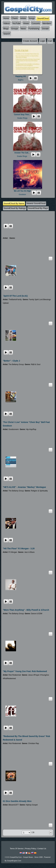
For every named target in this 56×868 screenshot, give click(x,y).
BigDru (21, 80)
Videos (7, 24)
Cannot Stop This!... (22, 115)
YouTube (16, 24)
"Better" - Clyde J (11, 361)
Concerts (36, 24)
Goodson (22, 194)
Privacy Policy (30, 849)
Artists (23, 18)
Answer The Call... (22, 153)
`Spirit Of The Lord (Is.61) (15, 296)
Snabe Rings (22, 118)
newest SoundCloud (36, 203)
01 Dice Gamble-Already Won (17, 801)
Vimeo (26, 24)
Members (47, 24)
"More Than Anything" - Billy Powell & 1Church (26, 610)
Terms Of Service (17, 849)
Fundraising (34, 29)
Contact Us (42, 849)
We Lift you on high (22, 191)
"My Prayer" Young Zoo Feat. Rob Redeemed (25, 671)
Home (6, 18)
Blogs (6, 29)
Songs (32, 18)
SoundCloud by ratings (15, 208)
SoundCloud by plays (38, 208)
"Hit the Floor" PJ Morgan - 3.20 (19, 549)
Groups (15, 29)
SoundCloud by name (14, 203)
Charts (15, 18)
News (23, 29)
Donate (45, 29)
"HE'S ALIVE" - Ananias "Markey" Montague (24, 487)
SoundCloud (43, 18)
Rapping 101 (21, 76)
